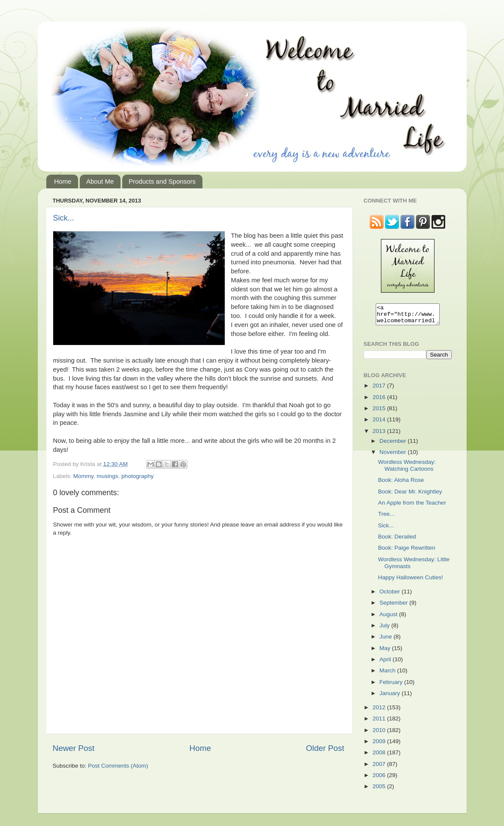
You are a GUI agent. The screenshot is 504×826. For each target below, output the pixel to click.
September (395, 607)
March (388, 674)
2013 (380, 435)
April (386, 663)
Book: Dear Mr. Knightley (410, 495)
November (394, 456)
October (391, 595)
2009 (380, 745)
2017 (380, 389)
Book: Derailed (397, 540)
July (386, 629)
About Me (100, 181)
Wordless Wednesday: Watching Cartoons (407, 469)
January (391, 697)
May (386, 652)
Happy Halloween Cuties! (410, 581)
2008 (380, 756)
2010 (380, 734)
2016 (380, 401)
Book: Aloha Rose (401, 484)
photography (137, 476)
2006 (380, 779)
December (394, 445)
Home (63, 181)
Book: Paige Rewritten (407, 552)
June (387, 640)
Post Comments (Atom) (118, 766)
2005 (380, 790)
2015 (380, 412)
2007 (380, 768)
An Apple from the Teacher (412, 507)
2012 (380, 711)
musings (107, 476)
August (389, 618)
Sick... (64, 218)
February (392, 686)
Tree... (386, 518)
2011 (380, 722)
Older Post (325, 748)
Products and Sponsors (162, 181)
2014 (380, 423)
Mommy (83, 476)
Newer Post (74, 748)
